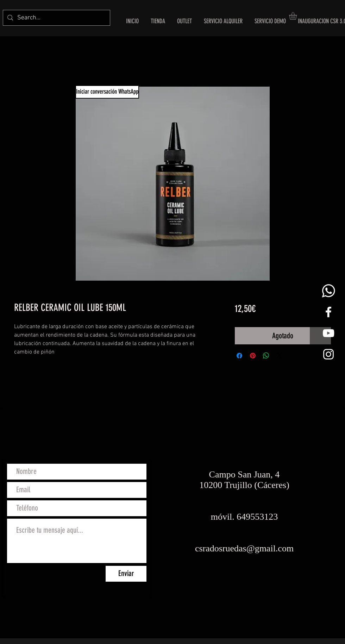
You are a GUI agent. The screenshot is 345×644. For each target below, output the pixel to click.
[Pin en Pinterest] (253, 356)
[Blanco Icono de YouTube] (328, 333)
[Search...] (56, 18)
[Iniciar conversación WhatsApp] (107, 92)
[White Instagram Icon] (328, 354)
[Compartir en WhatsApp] (266, 356)
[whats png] (328, 291)
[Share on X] (280, 356)
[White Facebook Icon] (328, 312)
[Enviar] (126, 574)
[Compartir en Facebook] (239, 356)
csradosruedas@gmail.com (244, 548)
